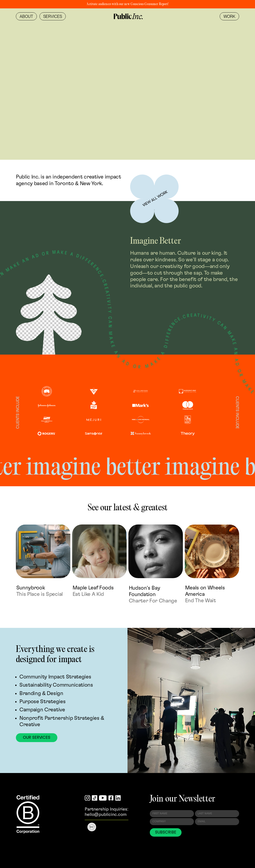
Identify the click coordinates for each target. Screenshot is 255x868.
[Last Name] (217, 814)
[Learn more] (154, 199)
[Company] (172, 822)
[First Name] (172, 814)
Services (53, 16)
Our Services (37, 738)
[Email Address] (217, 822)
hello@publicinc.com (106, 815)
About (26, 16)
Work (229, 16)
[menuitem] (26, 16)
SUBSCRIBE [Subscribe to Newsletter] (166, 832)
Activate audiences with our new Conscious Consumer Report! (127, 4)
